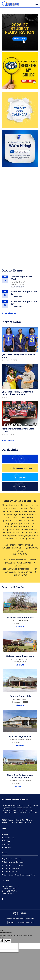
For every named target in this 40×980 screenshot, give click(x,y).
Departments (9, 838)
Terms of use (14, 822)
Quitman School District (13, 859)
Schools (7, 844)
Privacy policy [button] (30, 918)
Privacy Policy (27, 822)
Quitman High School (12, 872)
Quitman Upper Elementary (14, 865)
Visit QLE (20, 626)
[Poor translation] (8, 941)
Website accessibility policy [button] (14, 918)
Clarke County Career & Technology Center (20, 875)
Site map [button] (11, 922)
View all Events (10, 313)
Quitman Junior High (11, 869)
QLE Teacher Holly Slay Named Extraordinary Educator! (17, 393)
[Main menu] (37, 4)
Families (7, 841)
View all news (9, 441)
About (6, 835)
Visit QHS (20, 745)
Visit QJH (20, 705)
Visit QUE (20, 665)
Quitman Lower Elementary (14, 862)
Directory (7, 847)
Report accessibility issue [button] (25, 922)
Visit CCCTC (20, 786)
